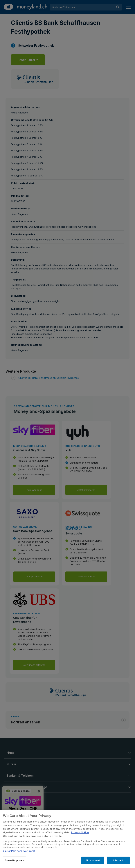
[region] (67, 839)
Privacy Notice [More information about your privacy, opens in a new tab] (80, 832)
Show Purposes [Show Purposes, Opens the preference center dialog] (14, 860)
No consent (93, 860)
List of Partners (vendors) (19, 851)
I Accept (118, 860)
